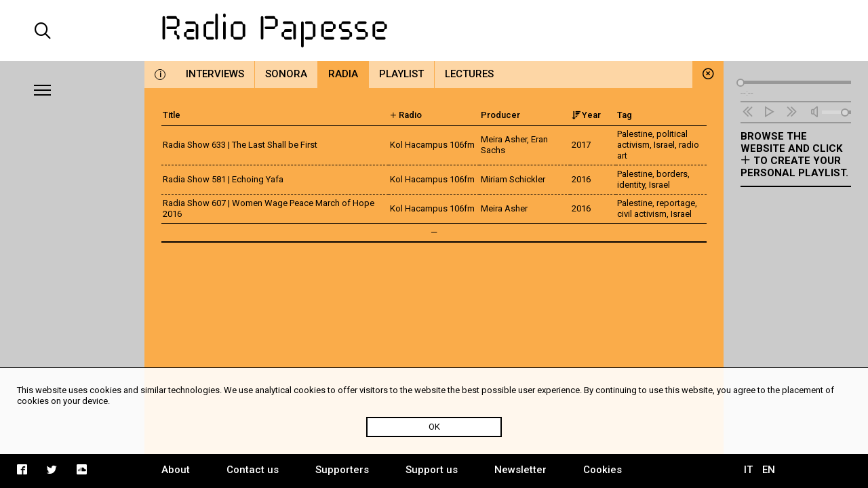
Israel (664, 145)
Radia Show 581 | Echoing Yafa (223, 179)
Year (586, 115)
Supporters (342, 470)
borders (672, 174)
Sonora (286, 74)
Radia (343, 74)
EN (769, 470)
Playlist (401, 74)
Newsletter (520, 470)
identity (631, 185)
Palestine (635, 134)
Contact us (253, 470)
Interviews (215, 74)
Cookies (603, 470)
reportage (676, 203)
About (176, 470)
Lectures (469, 74)
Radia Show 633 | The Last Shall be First (240, 145)
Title (172, 115)
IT (748, 470)
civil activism (642, 214)
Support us (432, 470)
